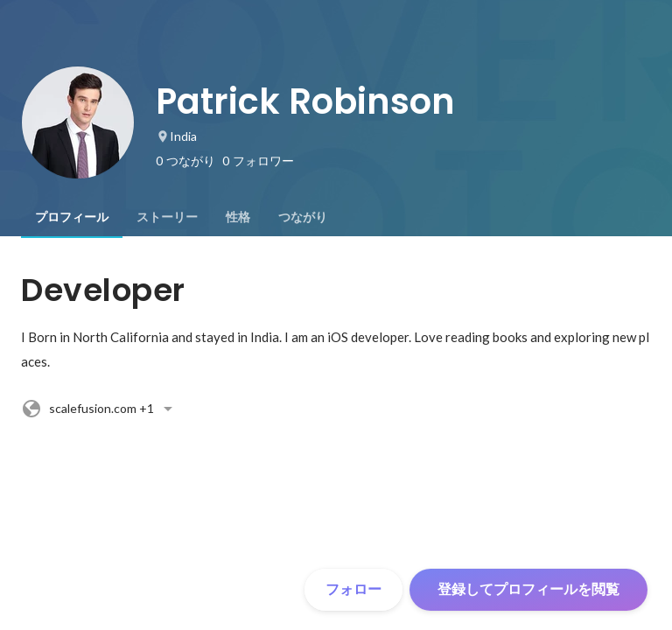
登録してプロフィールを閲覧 (528, 589)
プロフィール (72, 217)
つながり (303, 217)
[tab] (72, 217)
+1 (100, 409)
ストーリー (167, 217)
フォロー (353, 589)
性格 (238, 217)
